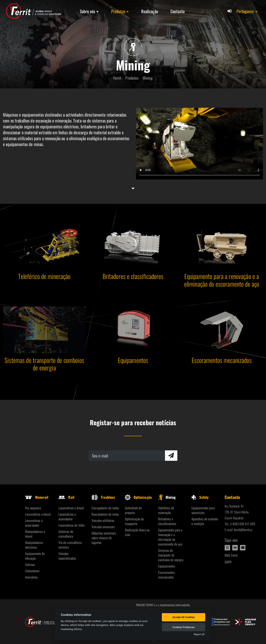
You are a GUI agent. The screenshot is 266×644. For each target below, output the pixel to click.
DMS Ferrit (231, 555)
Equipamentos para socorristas (203, 510)
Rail (66, 497)
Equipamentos (167, 566)
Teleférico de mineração (166, 510)
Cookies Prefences (184, 627)
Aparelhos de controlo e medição (205, 521)
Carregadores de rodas (105, 508)
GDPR (228, 562)
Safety (200, 497)
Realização (149, 11)
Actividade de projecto (133, 510)
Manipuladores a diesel (35, 534)
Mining (167, 497)
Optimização (138, 497)
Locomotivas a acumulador (34, 523)
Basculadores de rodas (105, 514)
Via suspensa (33, 508)
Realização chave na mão (137, 532)
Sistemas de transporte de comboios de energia (171, 555)
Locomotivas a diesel (38, 514)
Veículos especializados (67, 556)
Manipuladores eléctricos (34, 545)
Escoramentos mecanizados (166, 575)
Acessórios (31, 577)
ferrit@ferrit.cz (243, 530)
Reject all (199, 634)
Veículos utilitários (103, 520)
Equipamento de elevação (35, 556)
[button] (247, 11)
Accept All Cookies (184, 617)
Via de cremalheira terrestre (70, 545)
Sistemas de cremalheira (66, 534)
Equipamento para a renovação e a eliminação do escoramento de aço (170, 537)
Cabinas (30, 564)
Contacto (178, 11)
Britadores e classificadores (167, 521)
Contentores (32, 571)
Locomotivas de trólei (72, 525)
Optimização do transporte (134, 521)
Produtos (118, 11)
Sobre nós (87, 11)
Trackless (103, 497)
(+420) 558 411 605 (243, 524)
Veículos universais (103, 527)
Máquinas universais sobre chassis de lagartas (104, 538)
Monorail (37, 497)
